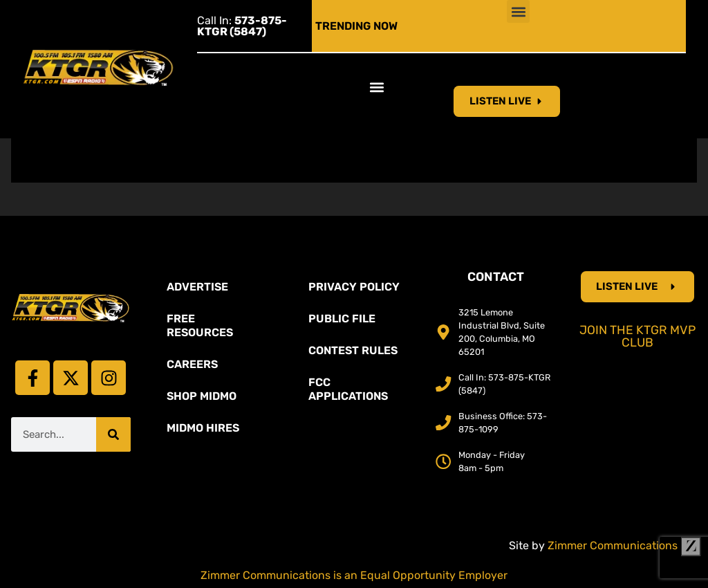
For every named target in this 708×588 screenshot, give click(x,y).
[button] (518, 11)
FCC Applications (348, 389)
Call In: (242, 26)
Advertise (197, 287)
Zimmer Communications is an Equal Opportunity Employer (354, 575)
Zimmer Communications (624, 545)
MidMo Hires (203, 428)
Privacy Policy (354, 287)
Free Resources (200, 325)
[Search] (113, 434)
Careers (192, 364)
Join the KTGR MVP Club (637, 336)
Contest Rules (353, 350)
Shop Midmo (202, 396)
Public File (342, 319)
